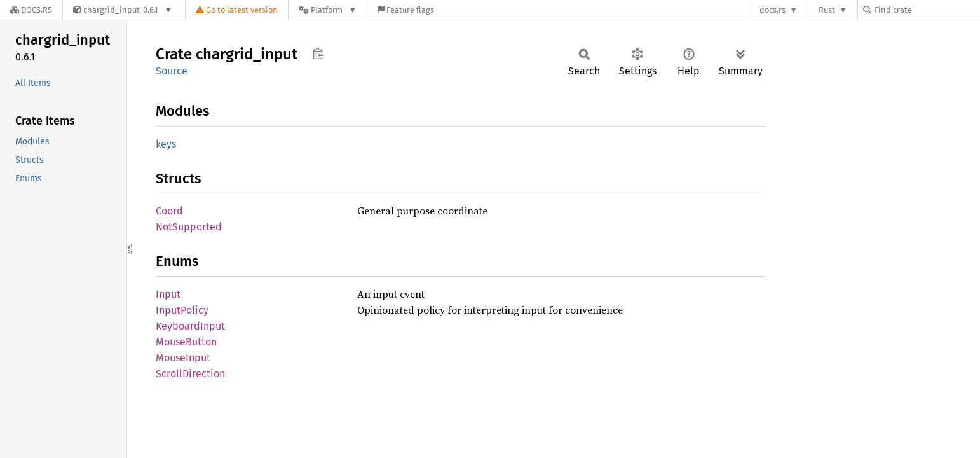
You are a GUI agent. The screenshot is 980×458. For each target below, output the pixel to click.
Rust (827, 10)
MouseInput (183, 358)
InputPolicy (182, 310)
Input (168, 294)
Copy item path (318, 53)
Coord (169, 211)
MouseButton (186, 342)
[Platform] (328, 10)
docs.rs (772, 10)
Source (172, 71)
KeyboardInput (190, 326)
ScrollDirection (190, 374)
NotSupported (189, 227)
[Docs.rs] (31, 10)
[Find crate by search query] (927, 10)
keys (166, 144)
